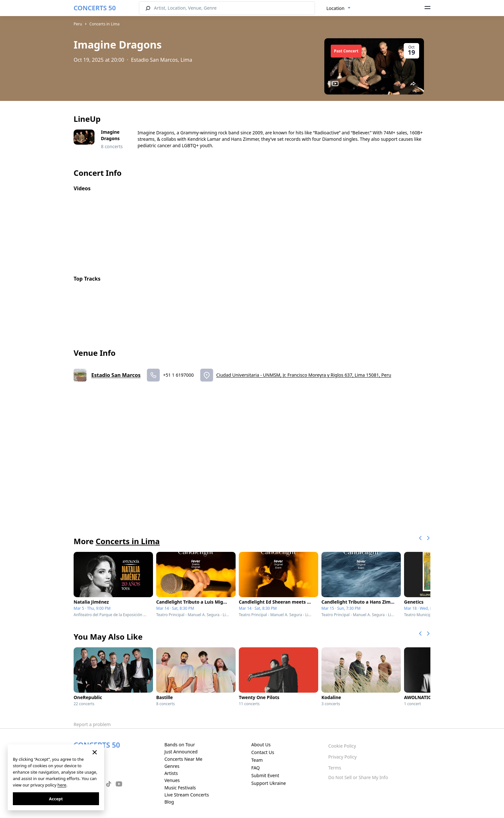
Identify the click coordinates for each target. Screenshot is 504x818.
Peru (78, 24)
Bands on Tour (180, 745)
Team (257, 760)
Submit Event (265, 775)
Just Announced (181, 752)
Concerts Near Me (183, 759)
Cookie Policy (342, 746)
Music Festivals (180, 788)
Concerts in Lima (104, 24)
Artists (171, 773)
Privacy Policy (342, 757)
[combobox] (339, 8)
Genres (172, 766)
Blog (169, 802)
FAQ (256, 768)
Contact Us (263, 752)
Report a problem (92, 724)
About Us (261, 745)
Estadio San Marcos (116, 375)
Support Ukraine (269, 783)
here (62, 785)
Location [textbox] (336, 8)
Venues (172, 780)
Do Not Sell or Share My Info (358, 777)
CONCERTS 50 (95, 8)
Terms (335, 768)
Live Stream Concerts (186, 795)
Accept (56, 799)
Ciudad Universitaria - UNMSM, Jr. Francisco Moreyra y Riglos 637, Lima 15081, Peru (304, 375)
